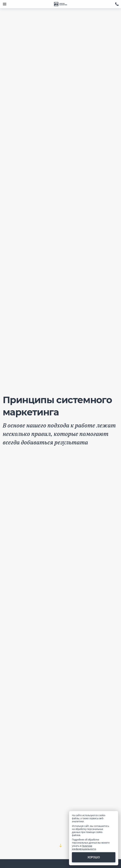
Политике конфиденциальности (84, 847)
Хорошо (94, 857)
